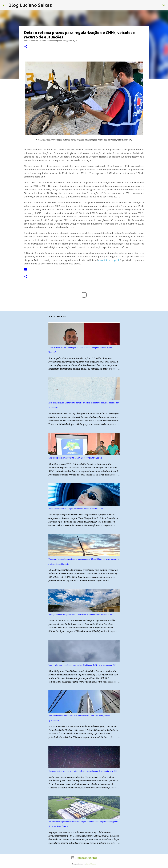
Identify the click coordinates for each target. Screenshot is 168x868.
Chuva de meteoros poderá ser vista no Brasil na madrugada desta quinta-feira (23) (83, 771)
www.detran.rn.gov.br (109, 260)
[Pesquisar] (56, 5)
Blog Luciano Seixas (30, 5)
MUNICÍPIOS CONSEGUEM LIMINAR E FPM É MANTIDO (75, 458)
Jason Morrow (91, 864)
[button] (26, 47)
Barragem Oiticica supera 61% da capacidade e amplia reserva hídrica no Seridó (82, 615)
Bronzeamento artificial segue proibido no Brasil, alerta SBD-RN (76, 509)
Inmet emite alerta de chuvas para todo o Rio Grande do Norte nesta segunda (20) (82, 665)
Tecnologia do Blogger (84, 858)
